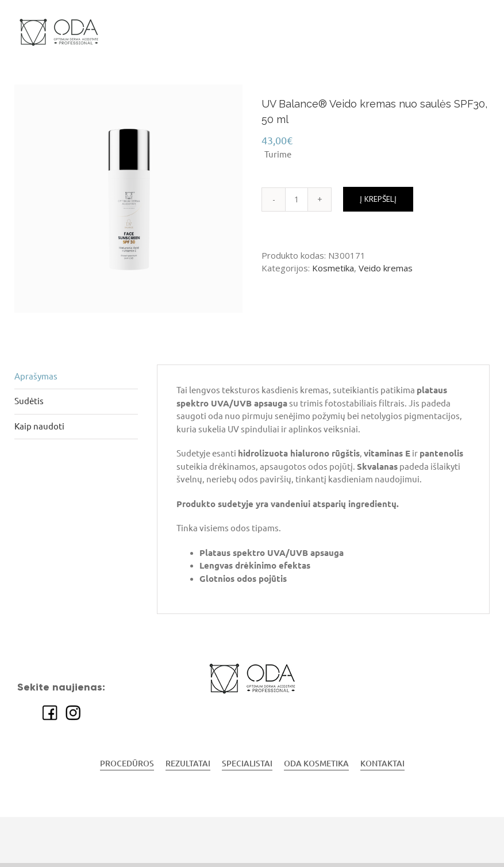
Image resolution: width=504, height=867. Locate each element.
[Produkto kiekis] (297, 200)
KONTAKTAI (382, 764)
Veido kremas (386, 268)
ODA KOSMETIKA (316, 764)
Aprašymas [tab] (36, 376)
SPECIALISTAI (247, 764)
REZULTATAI (188, 764)
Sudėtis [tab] (29, 401)
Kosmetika (333, 268)
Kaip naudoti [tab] (39, 426)
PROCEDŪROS (127, 764)
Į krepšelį (378, 199)
